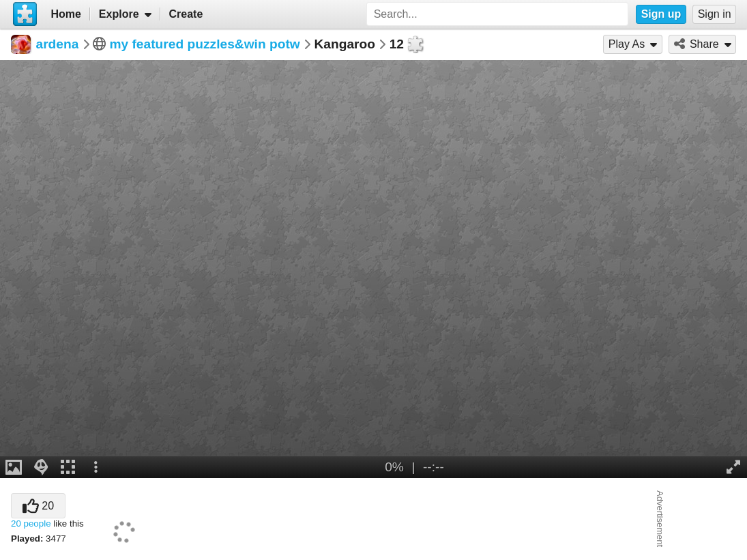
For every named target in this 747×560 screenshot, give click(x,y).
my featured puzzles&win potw (204, 44)
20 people (31, 524)
